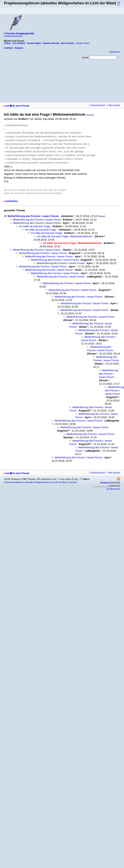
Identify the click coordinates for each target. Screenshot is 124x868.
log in (119, 4)
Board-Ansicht (97, 105)
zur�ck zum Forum (18, 106)
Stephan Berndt (51, 43)
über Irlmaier (68, 43)
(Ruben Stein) (83, 43)
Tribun (7, 43)
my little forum (113, 489)
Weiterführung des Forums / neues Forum (33, 216)
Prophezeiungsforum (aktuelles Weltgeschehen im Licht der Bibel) (36, 482)
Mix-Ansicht (113, 105)
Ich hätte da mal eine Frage (35, 226)
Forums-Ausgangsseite (20, 33)
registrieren (115, 52)
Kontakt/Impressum (13, 36)
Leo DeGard (19, 43)
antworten (12, 201)
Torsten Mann (34, 43)
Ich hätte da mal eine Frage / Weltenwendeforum (65, 236)
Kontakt (73, 482)
